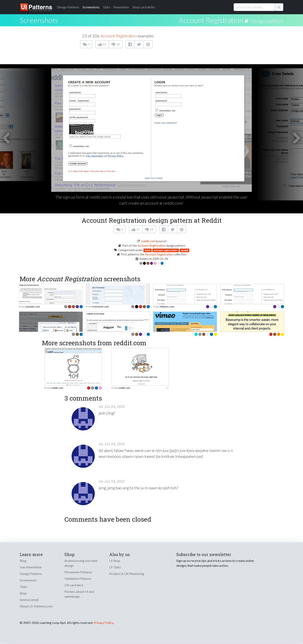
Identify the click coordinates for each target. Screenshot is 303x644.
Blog (23, 561)
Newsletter (121, 7)
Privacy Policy (103, 623)
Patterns (68, 7)
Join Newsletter (31, 567)
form (148, 250)
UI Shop (115, 561)
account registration (166, 250)
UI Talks (115, 567)
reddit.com (148, 241)
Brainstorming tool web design (81, 563)
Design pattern (266, 21)
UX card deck (74, 585)
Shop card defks (144, 7)
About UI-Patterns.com (36, 606)
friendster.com (101, 307)
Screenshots (91, 7)
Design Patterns (31, 574)
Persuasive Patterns (78, 572)
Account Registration (211, 20)
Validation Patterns (78, 578)
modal (184, 250)
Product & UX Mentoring (127, 574)
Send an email (29, 600)
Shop (23, 593)
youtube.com (33, 307)
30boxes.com (167, 307)
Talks (106, 7)
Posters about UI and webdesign (79, 594)
